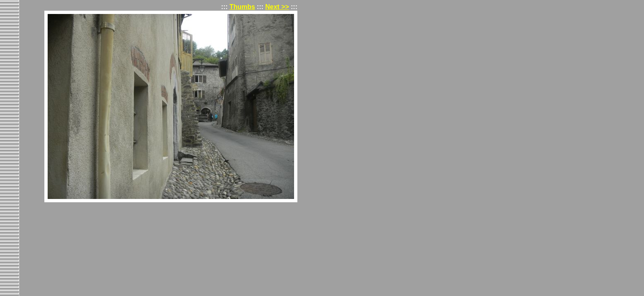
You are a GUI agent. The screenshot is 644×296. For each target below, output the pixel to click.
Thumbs (242, 7)
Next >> (277, 7)
